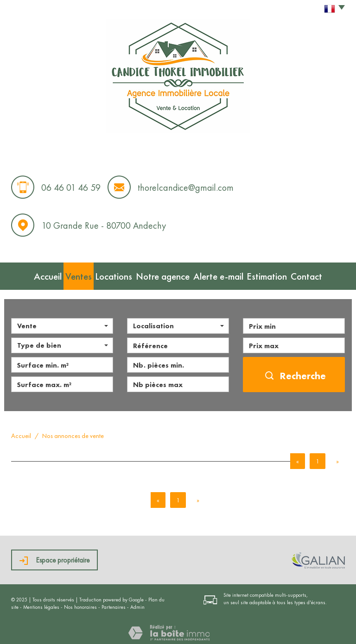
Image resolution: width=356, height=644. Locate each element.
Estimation (277, 274)
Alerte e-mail (224, 274)
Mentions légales (41, 603)
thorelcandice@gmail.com (186, 188)
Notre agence (167, 274)
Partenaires (114, 603)
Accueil (31, 274)
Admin (137, 603)
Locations (114, 274)
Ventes (71, 274)
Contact (323, 274)
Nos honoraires (80, 603)
